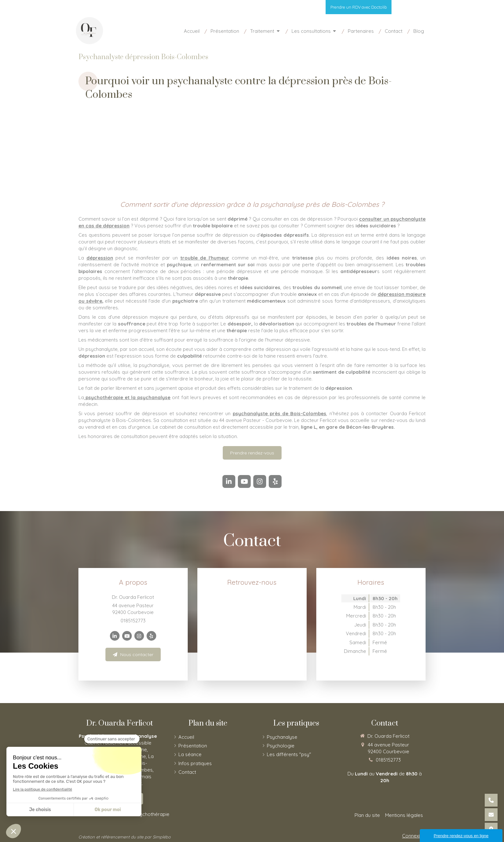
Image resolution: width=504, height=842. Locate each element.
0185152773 (133, 621)
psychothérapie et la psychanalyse (127, 397)
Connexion (414, 836)
